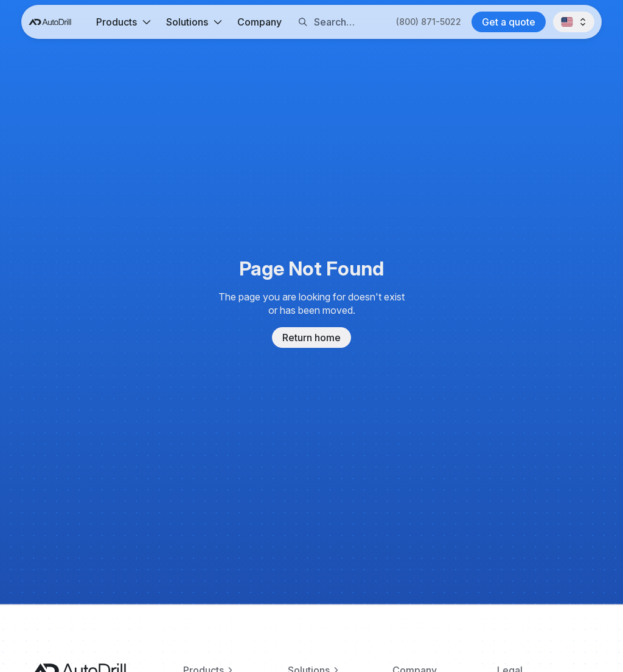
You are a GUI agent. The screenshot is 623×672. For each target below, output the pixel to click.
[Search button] (303, 22)
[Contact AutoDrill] (509, 22)
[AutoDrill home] (50, 22)
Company (259, 22)
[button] (123, 22)
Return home (311, 338)
